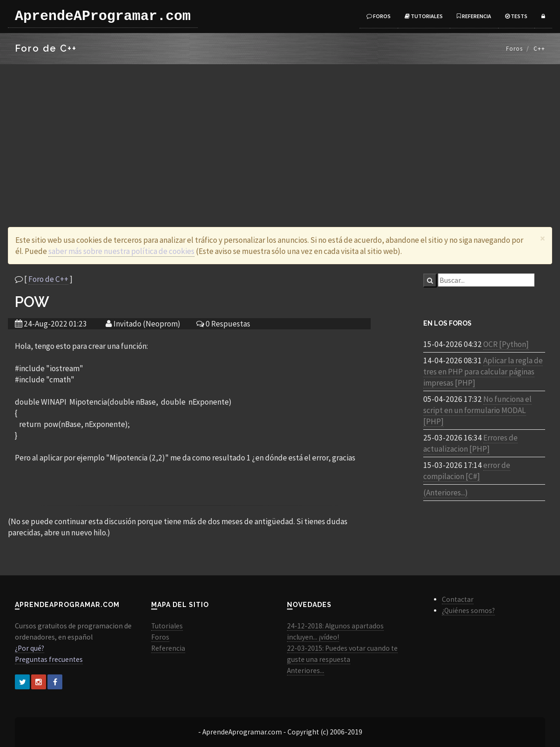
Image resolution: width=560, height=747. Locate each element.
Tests (516, 16)
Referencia (474, 16)
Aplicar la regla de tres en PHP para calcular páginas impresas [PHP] (483, 372)
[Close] (543, 238)
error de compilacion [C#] (467, 471)
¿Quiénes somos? (468, 610)
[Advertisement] (280, 134)
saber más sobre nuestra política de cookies (121, 251)
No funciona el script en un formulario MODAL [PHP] (477, 410)
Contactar (458, 599)
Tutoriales (424, 16)
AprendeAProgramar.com (103, 16)
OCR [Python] (506, 344)
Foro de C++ (48, 279)
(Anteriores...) (446, 493)
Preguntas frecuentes (49, 659)
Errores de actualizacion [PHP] (470, 443)
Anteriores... (306, 670)
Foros (379, 16)
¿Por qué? (30, 648)
